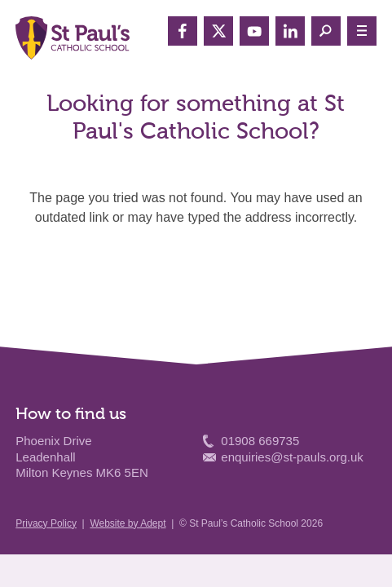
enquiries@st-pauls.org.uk (292, 457)
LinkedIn (290, 31)
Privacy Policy (46, 523)
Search (326, 31)
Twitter (218, 31)
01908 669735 (260, 441)
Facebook (183, 31)
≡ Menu (362, 31)
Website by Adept (128, 523)
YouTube (254, 31)
